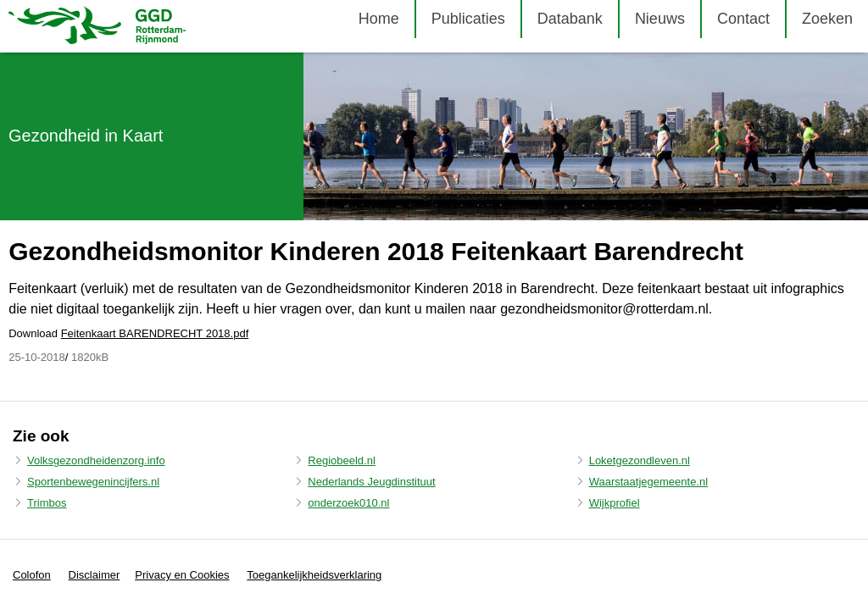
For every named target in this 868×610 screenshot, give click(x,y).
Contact (743, 19)
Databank (570, 19)
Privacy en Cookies (182, 575)
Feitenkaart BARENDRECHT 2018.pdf (155, 333)
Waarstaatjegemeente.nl (648, 482)
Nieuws (660, 19)
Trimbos (47, 503)
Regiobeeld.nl (342, 460)
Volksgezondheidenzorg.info (96, 460)
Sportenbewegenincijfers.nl (93, 482)
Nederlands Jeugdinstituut (371, 482)
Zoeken (827, 19)
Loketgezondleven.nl (640, 460)
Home (379, 19)
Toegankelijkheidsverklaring (314, 575)
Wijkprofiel (615, 503)
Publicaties (468, 19)
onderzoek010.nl (348, 503)
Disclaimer (95, 575)
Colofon (32, 575)
